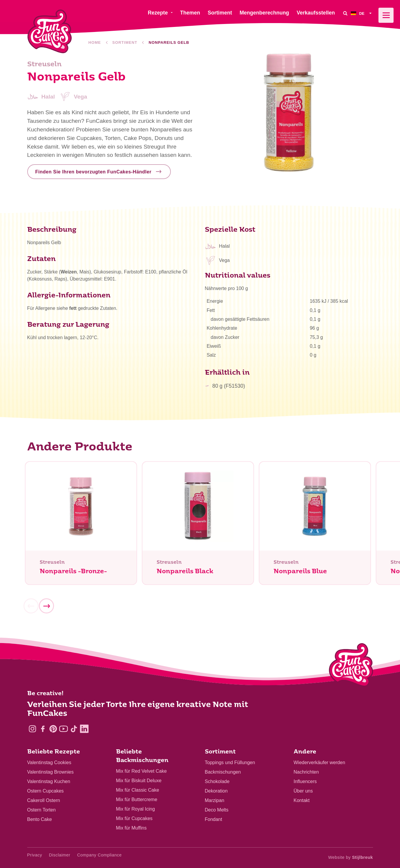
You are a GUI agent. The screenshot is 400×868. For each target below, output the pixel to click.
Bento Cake (40, 819)
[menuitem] (362, 13)
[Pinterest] (53, 729)
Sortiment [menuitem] (220, 13)
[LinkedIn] (84, 729)
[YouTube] (64, 729)
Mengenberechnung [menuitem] (264, 13)
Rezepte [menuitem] (158, 13)
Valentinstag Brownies (50, 772)
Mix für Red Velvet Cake (142, 771)
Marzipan (215, 800)
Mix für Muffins (131, 828)
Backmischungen (223, 772)
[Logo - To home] (351, 666)
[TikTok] (74, 729)
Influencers (305, 781)
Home (95, 42)
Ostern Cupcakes (46, 791)
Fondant (214, 819)
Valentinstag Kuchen (49, 781)
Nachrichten (306, 772)
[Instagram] (32, 729)
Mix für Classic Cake (138, 790)
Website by (351, 857)
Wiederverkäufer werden (319, 762)
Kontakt (302, 800)
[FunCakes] (50, 32)
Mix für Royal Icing (136, 809)
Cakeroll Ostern (44, 800)
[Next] (46, 608)
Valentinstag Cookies (49, 762)
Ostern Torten (42, 810)
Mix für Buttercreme (137, 799)
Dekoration (216, 791)
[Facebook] (43, 729)
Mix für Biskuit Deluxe (139, 781)
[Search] (345, 13)
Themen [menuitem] (190, 13)
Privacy (35, 855)
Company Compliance (99, 855)
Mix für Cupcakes (134, 818)
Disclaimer (60, 855)
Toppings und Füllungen (230, 762)
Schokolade (217, 781)
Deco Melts (217, 810)
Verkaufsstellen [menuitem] (316, 13)
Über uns (303, 791)
